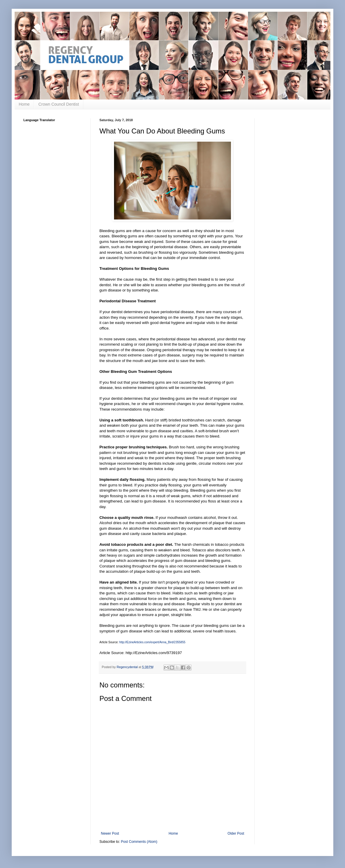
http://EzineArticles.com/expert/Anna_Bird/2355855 (152, 642)
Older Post (236, 833)
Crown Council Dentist (59, 104)
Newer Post (110, 833)
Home (24, 104)
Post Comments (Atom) (139, 842)
